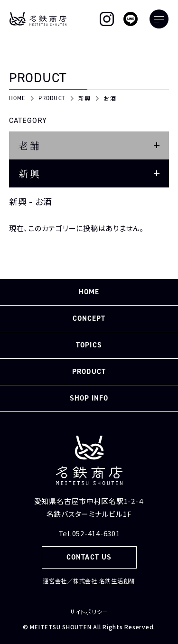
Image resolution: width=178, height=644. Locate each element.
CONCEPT (89, 318)
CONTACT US (89, 557)
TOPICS (89, 345)
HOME (89, 292)
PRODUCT (89, 372)
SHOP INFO (89, 398)
